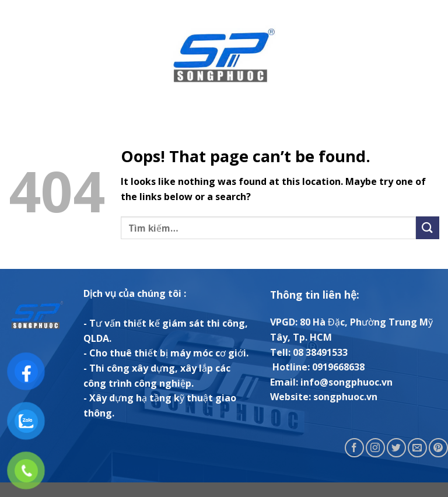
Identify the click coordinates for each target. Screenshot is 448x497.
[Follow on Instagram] (375, 448)
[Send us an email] (417, 448)
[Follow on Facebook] (354, 448)
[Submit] (428, 228)
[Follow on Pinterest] (438, 448)
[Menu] (16, 55)
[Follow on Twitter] (396, 448)
